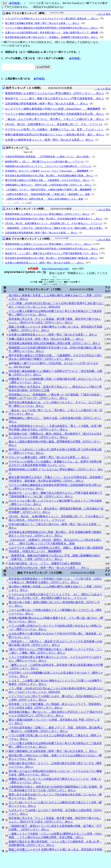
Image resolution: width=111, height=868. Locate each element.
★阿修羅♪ (15, 3)
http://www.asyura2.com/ (55, 269)
